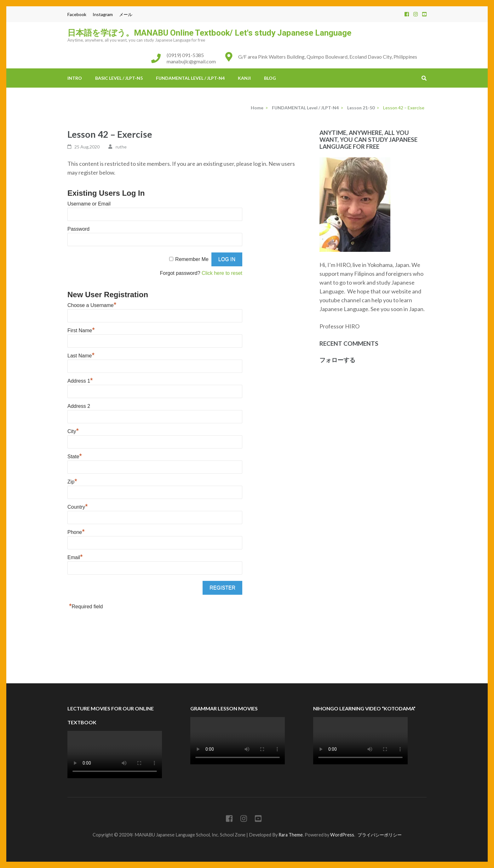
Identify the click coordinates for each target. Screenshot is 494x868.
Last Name (81, 356)
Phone (76, 532)
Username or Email (89, 204)
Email (75, 557)
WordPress (342, 835)
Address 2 (79, 406)
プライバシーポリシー (380, 835)
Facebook (77, 14)
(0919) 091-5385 (185, 55)
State (75, 457)
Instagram (103, 14)
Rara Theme (291, 835)
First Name (81, 330)
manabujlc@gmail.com (191, 61)
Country (78, 507)
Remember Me (192, 259)
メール (126, 14)
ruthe (121, 147)
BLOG (270, 78)
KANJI (244, 78)
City (73, 431)
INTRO (75, 78)
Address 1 (80, 381)
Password (78, 229)
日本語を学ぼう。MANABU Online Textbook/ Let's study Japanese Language (209, 33)
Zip (72, 482)
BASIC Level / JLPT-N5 (119, 78)
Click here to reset (222, 273)
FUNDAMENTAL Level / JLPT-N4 (190, 78)
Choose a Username (92, 305)
